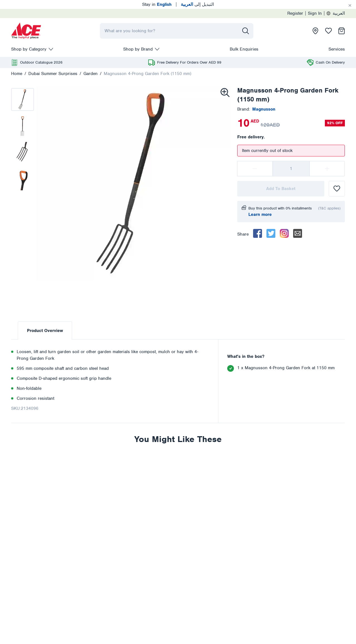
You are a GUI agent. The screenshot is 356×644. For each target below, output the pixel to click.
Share (243, 234)
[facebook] (258, 233)
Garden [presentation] (91, 74)
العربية (336, 13)
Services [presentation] (337, 49)
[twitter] (271, 233)
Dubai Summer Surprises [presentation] (53, 74)
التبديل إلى (197, 4)
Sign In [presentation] (315, 13)
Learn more (260, 214)
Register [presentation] (295, 13)
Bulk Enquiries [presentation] (244, 49)
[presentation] (26, 31)
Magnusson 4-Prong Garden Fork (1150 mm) (148, 74)
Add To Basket (281, 189)
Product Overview (45, 331)
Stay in (157, 4)
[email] (298, 233)
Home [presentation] (17, 74)
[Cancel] (350, 6)
